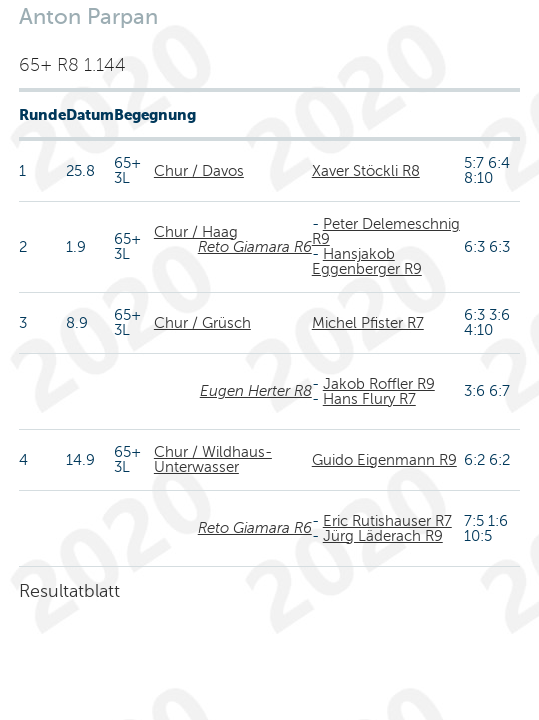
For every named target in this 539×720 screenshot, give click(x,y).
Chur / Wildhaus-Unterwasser (213, 459)
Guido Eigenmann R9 (384, 460)
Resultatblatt (69, 591)
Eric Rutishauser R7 (387, 521)
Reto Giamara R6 (255, 247)
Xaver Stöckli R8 (366, 171)
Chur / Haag (196, 232)
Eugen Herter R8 (256, 391)
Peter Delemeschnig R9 (386, 231)
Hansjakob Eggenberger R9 (367, 261)
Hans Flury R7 (369, 399)
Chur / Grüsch (202, 323)
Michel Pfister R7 (368, 323)
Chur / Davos (199, 171)
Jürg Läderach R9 (383, 536)
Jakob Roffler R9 (379, 384)
